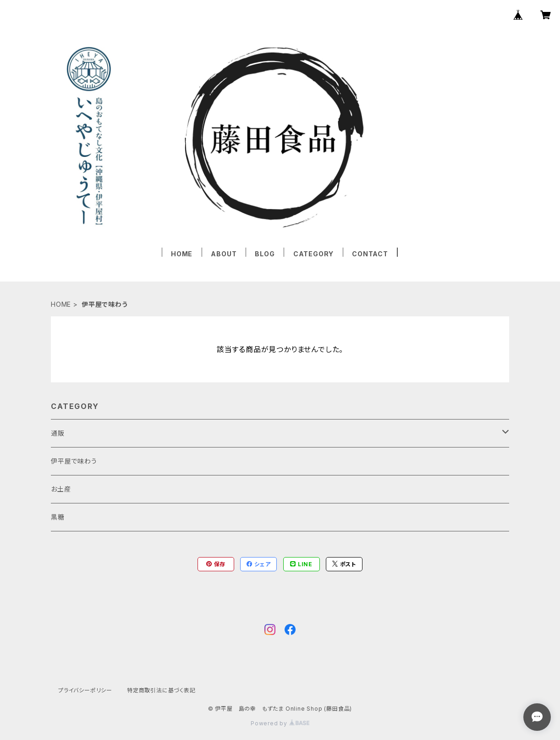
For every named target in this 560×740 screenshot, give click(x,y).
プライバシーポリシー (85, 690)
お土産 (61, 489)
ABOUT (224, 254)
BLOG (265, 254)
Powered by (280, 723)
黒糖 (58, 517)
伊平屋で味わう (74, 461)
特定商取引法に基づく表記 (161, 690)
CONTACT (370, 254)
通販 (58, 433)
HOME (182, 254)
